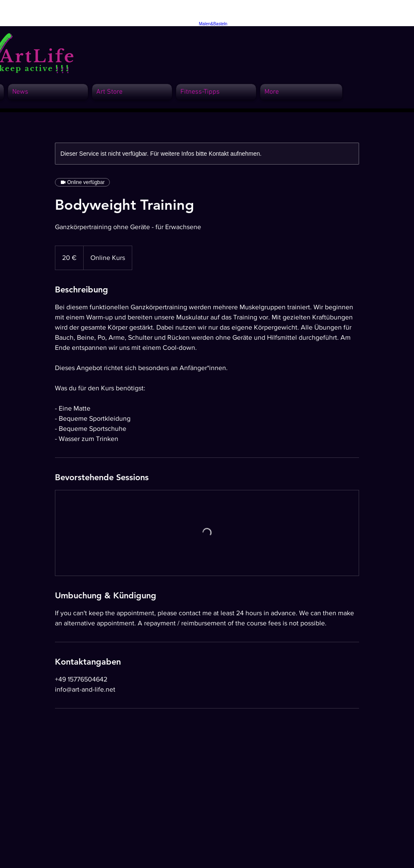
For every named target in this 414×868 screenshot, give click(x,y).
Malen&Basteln (213, 24)
